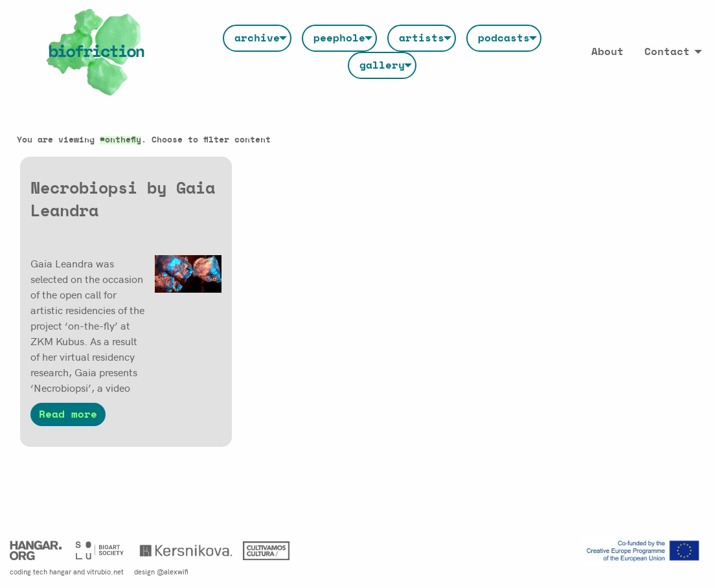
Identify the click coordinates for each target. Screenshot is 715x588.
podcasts (504, 38)
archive (257, 38)
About (607, 52)
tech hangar (52, 571)
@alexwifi (173, 571)
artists (422, 38)
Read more (68, 414)
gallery (382, 65)
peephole (339, 38)
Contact (667, 52)
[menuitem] (257, 38)
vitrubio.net (105, 571)
